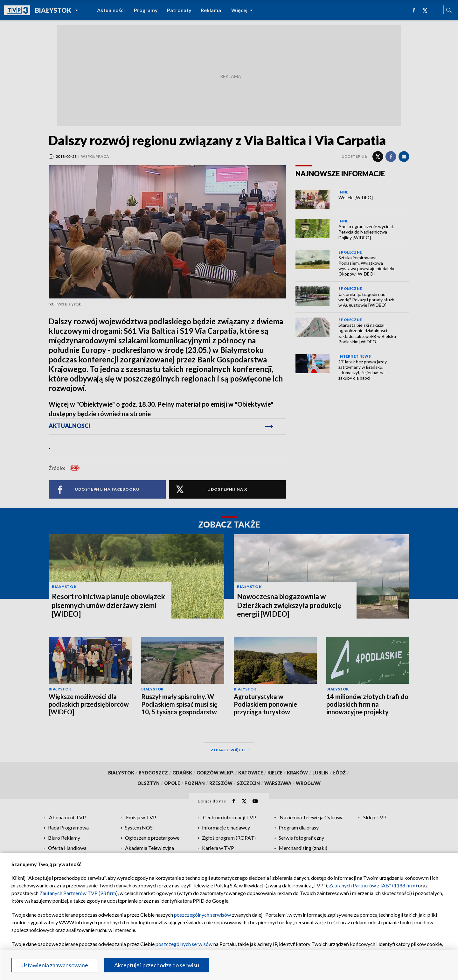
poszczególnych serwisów (202, 915)
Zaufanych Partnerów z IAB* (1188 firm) (373, 885)
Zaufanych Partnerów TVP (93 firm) (79, 893)
